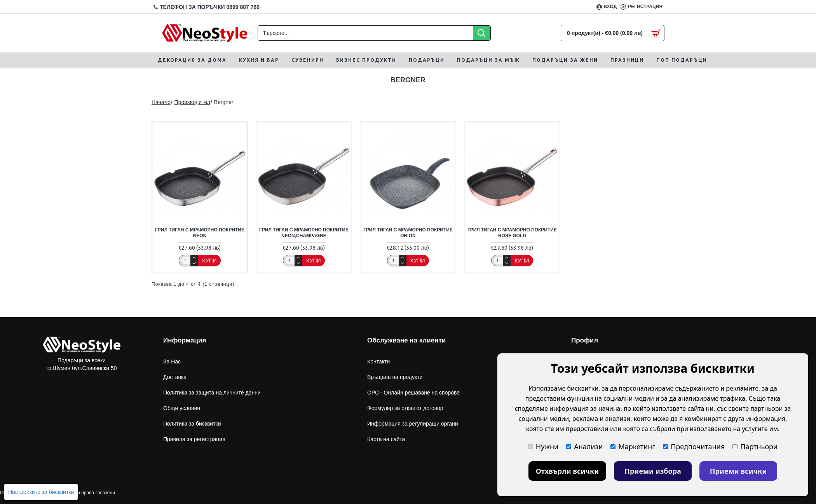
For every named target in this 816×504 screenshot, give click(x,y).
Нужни (543, 447)
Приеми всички (738, 471)
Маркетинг (633, 447)
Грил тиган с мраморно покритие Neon (200, 233)
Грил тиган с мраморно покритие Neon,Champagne (304, 233)
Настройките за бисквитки (41, 492)
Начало (161, 102)
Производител (192, 102)
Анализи (584, 447)
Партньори (755, 447)
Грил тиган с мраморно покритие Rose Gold (512, 233)
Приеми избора (653, 471)
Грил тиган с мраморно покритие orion (408, 233)
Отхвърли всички (568, 471)
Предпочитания (694, 447)
